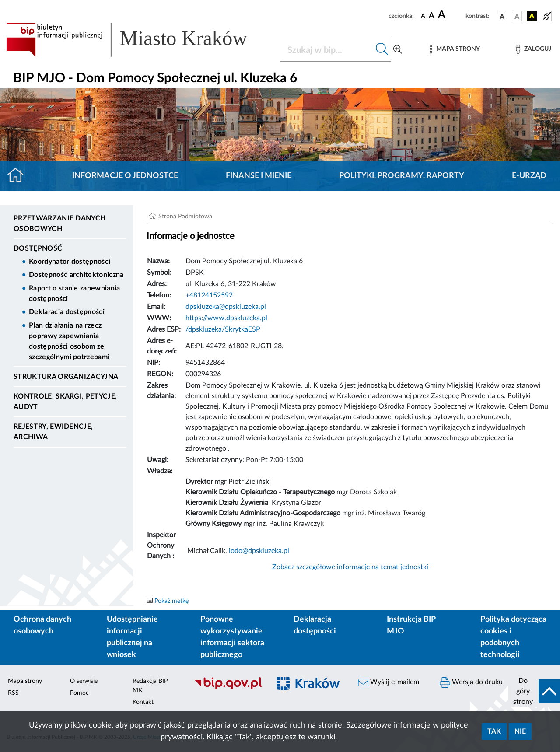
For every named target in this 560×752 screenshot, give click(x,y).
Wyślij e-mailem (388, 682)
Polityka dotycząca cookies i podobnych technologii (513, 637)
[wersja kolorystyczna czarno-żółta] (532, 16)
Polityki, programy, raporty (402, 176)
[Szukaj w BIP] (327, 50)
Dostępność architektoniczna (76, 275)
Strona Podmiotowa (185, 217)
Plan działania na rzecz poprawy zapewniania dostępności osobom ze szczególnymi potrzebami (69, 341)
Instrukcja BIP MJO (411, 625)
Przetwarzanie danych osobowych (59, 224)
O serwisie (84, 681)
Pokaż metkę (171, 601)
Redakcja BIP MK (150, 686)
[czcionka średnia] (432, 16)
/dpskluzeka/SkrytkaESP (223, 329)
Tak (494, 731)
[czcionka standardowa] (423, 16)
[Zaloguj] (533, 49)
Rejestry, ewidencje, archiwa (53, 432)
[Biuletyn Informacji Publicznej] (228, 689)
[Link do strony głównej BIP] (138, 40)
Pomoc (79, 693)
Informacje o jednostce (125, 176)
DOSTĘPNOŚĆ (38, 248)
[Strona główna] (19, 176)
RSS (13, 693)
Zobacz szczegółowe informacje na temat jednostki (350, 567)
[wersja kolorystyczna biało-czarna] (517, 16)
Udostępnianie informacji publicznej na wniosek (132, 637)
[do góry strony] (534, 691)
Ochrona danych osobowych (42, 625)
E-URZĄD (529, 176)
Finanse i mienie (259, 176)
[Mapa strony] (455, 49)
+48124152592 (209, 295)
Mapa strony (25, 681)
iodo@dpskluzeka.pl (259, 551)
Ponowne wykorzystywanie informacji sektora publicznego (232, 637)
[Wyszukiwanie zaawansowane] (398, 50)
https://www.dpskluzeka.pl (226, 318)
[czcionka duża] (450, 15)
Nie (520, 731)
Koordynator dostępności (70, 262)
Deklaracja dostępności (67, 312)
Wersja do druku (471, 682)
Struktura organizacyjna (66, 377)
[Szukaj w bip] (382, 50)
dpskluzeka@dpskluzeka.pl (226, 307)
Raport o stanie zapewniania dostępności (75, 294)
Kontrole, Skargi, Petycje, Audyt (65, 402)
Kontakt (143, 702)
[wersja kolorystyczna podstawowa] (502, 16)
